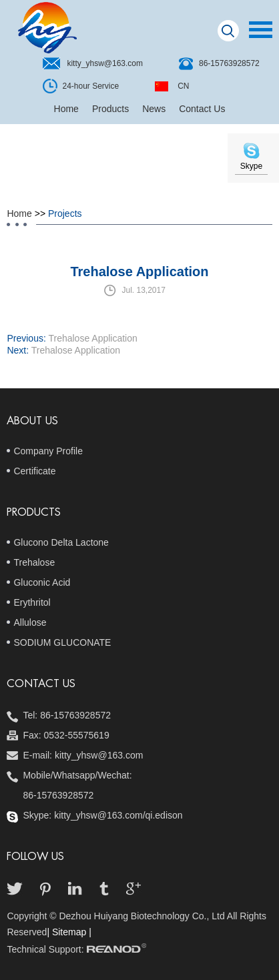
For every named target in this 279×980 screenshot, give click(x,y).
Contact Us (202, 109)
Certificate (34, 471)
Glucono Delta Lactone (61, 542)
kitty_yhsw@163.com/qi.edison (118, 815)
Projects (65, 213)
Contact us (41, 684)
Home (66, 109)
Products (110, 109)
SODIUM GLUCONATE (62, 642)
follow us (35, 857)
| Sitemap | (69, 932)
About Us (32, 421)
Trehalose (34, 562)
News (154, 109)
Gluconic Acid (42, 582)
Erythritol (32, 602)
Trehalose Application (92, 338)
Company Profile (48, 451)
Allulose (30, 622)
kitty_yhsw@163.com (105, 63)
